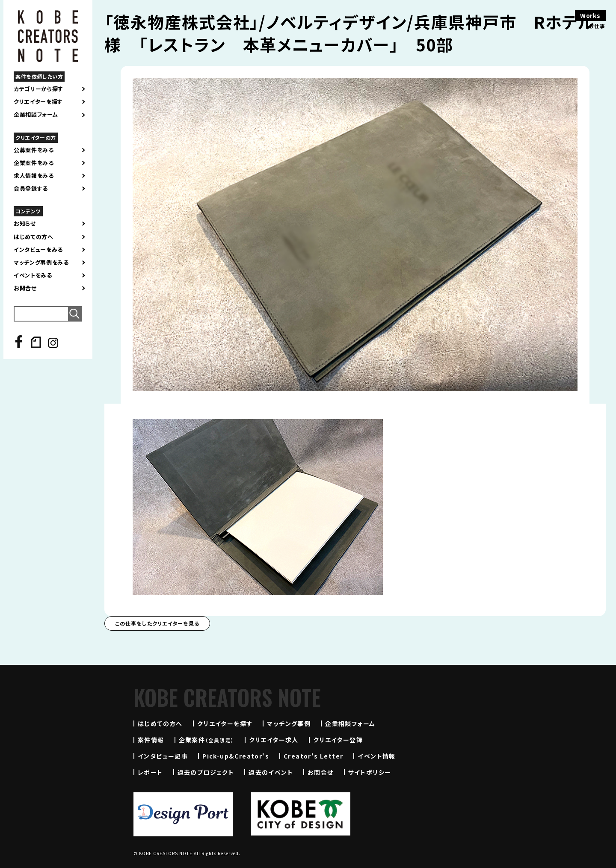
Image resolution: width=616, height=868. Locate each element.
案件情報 (151, 740)
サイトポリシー (370, 772)
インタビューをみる (38, 250)
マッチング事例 (289, 723)
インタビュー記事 (163, 756)
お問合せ (25, 288)
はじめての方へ (34, 237)
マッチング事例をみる (41, 263)
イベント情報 (376, 756)
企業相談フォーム (36, 115)
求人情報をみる (34, 176)
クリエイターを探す (38, 102)
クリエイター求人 (274, 740)
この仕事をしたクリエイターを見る (157, 623)
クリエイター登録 (338, 740)
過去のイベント (271, 772)
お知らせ (25, 224)
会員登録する (31, 189)
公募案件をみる (34, 150)
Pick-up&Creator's (236, 756)
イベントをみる (33, 275)
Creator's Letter (313, 756)
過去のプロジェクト (206, 772)
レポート (150, 772)
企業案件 (207, 740)
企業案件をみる (34, 163)
